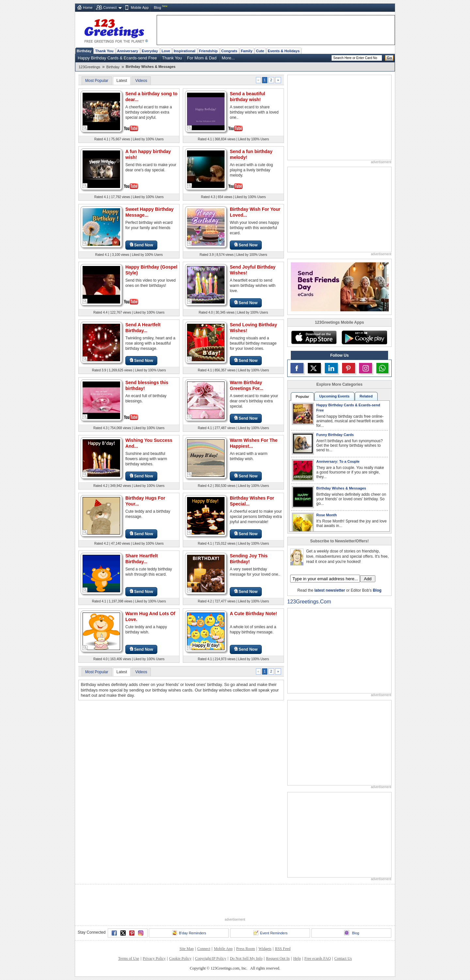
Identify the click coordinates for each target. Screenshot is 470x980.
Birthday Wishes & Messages (341, 488)
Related (366, 396)
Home (88, 8)
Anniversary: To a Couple (338, 461)
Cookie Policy (180, 958)
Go (389, 58)
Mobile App (140, 8)
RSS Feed (283, 949)
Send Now (141, 245)
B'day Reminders (189, 933)
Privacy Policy (154, 958)
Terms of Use (129, 958)
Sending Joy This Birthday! (249, 559)
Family (247, 51)
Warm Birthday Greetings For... (247, 385)
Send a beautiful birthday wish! (247, 97)
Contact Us (343, 958)
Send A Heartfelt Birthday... (143, 328)
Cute (260, 51)
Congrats (229, 51)
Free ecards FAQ (317, 958)
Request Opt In (278, 958)
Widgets (265, 949)
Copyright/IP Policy (211, 958)
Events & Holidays (284, 51)
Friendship (208, 51)
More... (228, 58)
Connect (110, 8)
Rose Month (327, 515)
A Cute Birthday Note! (253, 614)
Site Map (187, 949)
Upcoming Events (334, 396)
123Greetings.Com (309, 602)
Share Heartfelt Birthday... (142, 559)
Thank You (104, 51)
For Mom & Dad (202, 58)
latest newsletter (330, 590)
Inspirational (185, 51)
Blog (157, 8)
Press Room (246, 949)
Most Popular (97, 81)
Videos (141, 81)
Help (297, 958)
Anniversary (128, 51)
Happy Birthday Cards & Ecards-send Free (117, 58)
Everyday (150, 51)
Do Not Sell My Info (246, 958)
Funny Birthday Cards (335, 435)
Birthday (84, 51)
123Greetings (89, 67)
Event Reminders (270, 933)
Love (166, 51)
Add (368, 579)
